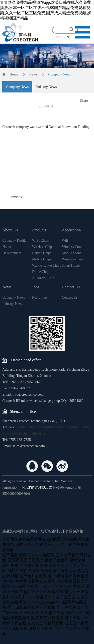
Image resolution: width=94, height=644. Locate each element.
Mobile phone (72, 253)
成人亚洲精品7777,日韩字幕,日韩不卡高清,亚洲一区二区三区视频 (46, 628)
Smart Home (71, 266)
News (33, 74)
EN (67, 37)
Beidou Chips (42, 253)
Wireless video (72, 259)
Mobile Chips (42, 259)
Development (12, 253)
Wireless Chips (43, 247)
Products (39, 230)
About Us (10, 230)
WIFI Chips (40, 241)
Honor (7, 247)
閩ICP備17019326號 (37, 487)
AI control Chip (43, 278)
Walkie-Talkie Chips (46, 266)
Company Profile (14, 241)
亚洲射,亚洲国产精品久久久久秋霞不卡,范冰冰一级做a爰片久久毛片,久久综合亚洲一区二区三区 (46, 592)
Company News (59, 74)
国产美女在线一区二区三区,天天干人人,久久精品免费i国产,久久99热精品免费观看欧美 (46, 613)
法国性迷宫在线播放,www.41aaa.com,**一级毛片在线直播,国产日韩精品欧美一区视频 (45, 602)
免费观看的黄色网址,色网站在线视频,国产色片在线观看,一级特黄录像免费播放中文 (46, 576)
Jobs (36, 287)
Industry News (46, 87)
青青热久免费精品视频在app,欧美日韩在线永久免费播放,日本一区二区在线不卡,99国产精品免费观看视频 (46, 544)
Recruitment (41, 298)
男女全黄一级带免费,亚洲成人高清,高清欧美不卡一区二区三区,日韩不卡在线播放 (46, 565)
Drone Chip (40, 272)
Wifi (65, 241)
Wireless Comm (73, 247)
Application (71, 230)
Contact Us (71, 287)
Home (14, 74)
